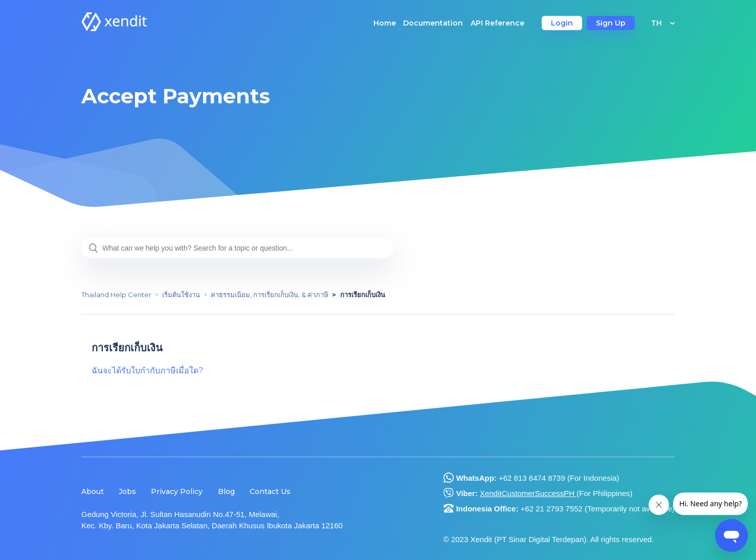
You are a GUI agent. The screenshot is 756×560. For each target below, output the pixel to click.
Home (385, 23)
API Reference (497, 23)
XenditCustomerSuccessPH (528, 493)
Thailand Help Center (116, 295)
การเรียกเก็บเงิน (363, 295)
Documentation (433, 23)
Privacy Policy (177, 491)
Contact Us (270, 491)
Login (562, 23)
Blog (226, 491)
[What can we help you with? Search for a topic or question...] (237, 248)
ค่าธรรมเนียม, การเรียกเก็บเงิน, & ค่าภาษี (270, 295)
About (93, 491)
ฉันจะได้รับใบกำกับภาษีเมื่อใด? (147, 371)
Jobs (127, 491)
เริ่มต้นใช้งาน (181, 295)
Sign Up (611, 23)
